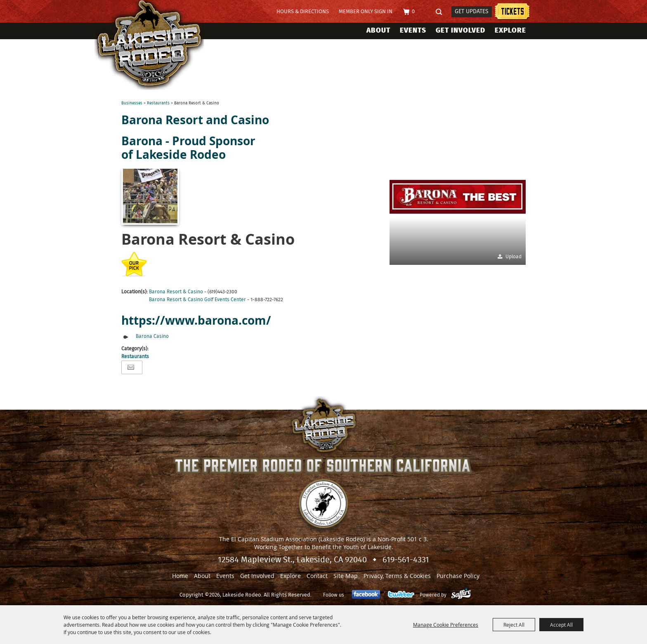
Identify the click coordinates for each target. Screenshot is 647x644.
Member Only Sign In (366, 12)
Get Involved (460, 30)
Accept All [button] (561, 625)
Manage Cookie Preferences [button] (446, 625)
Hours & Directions (303, 12)
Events (413, 30)
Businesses (132, 103)
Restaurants (158, 103)
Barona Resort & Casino (176, 292)
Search (442, 12)
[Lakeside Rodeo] (158, 45)
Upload (514, 257)
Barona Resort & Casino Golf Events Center (197, 300)
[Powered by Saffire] (461, 595)
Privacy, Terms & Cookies (397, 576)
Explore (510, 30)
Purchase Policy (458, 576)
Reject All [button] (514, 625)
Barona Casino (152, 336)
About (378, 30)
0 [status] (413, 12)
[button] (458, 197)
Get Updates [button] (472, 12)
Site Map (346, 576)
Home (180, 576)
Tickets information (512, 13)
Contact (317, 576)
